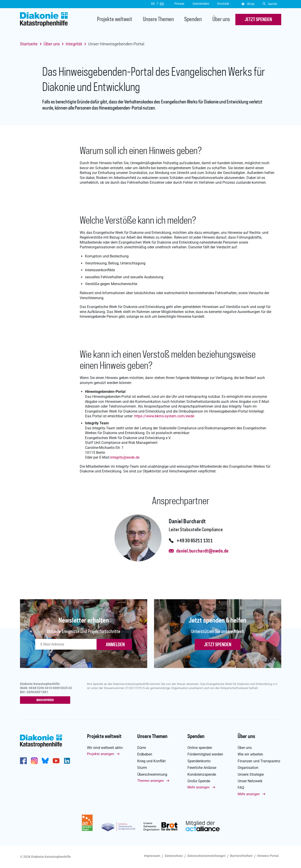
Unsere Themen (158, 20)
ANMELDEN (115, 645)
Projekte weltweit (115, 20)
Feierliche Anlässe (202, 768)
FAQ (241, 788)
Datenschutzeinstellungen (206, 856)
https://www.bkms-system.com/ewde (164, 416)
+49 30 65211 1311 (195, 541)
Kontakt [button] (223, 4)
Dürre (142, 748)
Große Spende (199, 781)
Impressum (152, 856)
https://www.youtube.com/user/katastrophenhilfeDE (56, 761)
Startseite (29, 44)
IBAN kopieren (46, 700)
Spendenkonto (199, 761)
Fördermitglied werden (205, 755)
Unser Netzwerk (250, 781)
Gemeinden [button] (201, 4)
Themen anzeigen (150, 781)
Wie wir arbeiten (250, 755)
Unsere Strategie (251, 775)
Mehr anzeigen (198, 788)
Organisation (248, 768)
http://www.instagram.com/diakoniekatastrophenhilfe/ (34, 761)
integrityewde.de (125, 457)
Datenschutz (174, 856)
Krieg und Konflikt (151, 761)
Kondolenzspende (202, 775)
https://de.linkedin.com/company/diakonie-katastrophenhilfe (67, 761)
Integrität (74, 44)
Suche (270, 4)
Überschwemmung (152, 775)
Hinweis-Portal (268, 856)
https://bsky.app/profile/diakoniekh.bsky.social (45, 761)
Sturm (142, 768)
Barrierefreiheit (241, 856)
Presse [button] (179, 4)
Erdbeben (145, 755)
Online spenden (200, 748)
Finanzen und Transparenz (259, 761)
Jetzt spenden (218, 645)
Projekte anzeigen (101, 754)
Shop (248, 4)
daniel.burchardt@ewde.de (202, 551)
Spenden (193, 20)
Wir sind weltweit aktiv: (105, 748)
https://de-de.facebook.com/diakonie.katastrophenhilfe (23, 761)
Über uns (221, 20)
